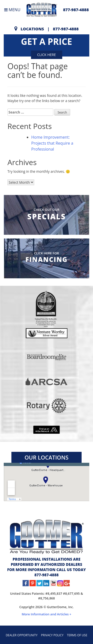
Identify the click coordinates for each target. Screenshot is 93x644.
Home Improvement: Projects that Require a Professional (52, 143)
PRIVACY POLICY (52, 635)
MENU (12, 10)
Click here (47, 55)
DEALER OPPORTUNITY (22, 635)
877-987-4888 (76, 10)
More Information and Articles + (46, 614)
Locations (32, 29)
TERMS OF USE (77, 635)
